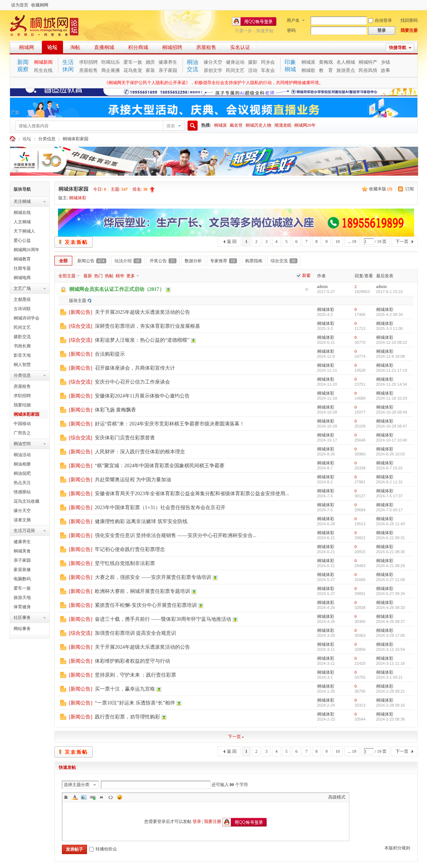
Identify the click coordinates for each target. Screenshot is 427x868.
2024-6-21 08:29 (391, 566)
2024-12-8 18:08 (391, 356)
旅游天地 (22, 598)
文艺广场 (22, 288)
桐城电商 (22, 278)
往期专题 (22, 268)
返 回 (232, 242)
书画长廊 (22, 346)
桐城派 (308, 62)
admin (322, 287)
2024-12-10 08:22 (392, 342)
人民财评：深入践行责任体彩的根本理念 (140, 452)
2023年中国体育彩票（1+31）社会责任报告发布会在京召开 (160, 508)
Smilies (120, 797)
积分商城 (138, 47)
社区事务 (22, 618)
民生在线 (43, 70)
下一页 (402, 242)
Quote (102, 797)
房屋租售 (206, 47)
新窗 (306, 275)
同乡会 (268, 62)
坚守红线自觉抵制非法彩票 (125, 563)
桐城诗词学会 (26, 318)
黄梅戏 (326, 62)
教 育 (326, 70)
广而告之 (22, 433)
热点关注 (22, 483)
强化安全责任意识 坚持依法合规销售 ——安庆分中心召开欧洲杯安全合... (176, 535)
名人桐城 (346, 62)
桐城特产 (368, 62)
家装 (150, 70)
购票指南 (254, 261)
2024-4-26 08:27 (391, 621)
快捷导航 (398, 48)
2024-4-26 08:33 (391, 608)
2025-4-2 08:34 (390, 314)
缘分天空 (213, 62)
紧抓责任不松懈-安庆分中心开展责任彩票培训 (146, 605)
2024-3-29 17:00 (391, 635)
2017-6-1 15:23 (390, 292)
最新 (88, 276)
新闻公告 (92, 261)
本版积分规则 (397, 848)
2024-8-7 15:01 (390, 468)
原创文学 (213, 70)
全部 (63, 261)
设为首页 (20, 5)
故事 (385, 70)
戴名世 (236, 125)
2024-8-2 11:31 (390, 482)
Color (75, 797)
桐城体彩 (78, 198)
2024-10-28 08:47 (392, 426)
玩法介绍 (128, 261)
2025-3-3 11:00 (390, 328)
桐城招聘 (172, 47)
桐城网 (26, 47)
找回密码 (409, 20)
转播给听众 (103, 849)
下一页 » (236, 737)
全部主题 (67, 276)
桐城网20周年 (26, 250)
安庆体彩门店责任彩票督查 (125, 438)
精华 (120, 276)
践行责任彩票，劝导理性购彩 (127, 717)
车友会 (268, 70)
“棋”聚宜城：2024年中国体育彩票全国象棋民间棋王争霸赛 (160, 466)
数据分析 (193, 261)
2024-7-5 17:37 (390, 496)
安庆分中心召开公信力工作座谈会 (132, 382)
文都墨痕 (22, 299)
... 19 (352, 242)
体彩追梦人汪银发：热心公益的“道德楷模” (142, 340)
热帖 (109, 276)
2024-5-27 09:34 (391, 594)
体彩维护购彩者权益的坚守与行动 (132, 661)
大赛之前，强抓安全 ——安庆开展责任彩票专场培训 (153, 577)
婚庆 (150, 62)
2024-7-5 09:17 (390, 510)
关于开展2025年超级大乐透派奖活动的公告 (142, 312)
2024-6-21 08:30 (391, 552)
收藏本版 (381, 189)
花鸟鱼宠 (133, 70)
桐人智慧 (22, 365)
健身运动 (235, 62)
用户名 (293, 20)
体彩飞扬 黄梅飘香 (116, 410)
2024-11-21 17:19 (392, 370)
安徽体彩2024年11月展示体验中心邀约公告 (142, 396)
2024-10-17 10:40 (392, 440)
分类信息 (47, 139)
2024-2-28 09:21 (391, 691)
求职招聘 (88, 62)
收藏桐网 (40, 5)
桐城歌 (308, 70)
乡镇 (385, 62)
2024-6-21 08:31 (391, 538)
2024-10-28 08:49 (392, 412)
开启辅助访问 (416, 5)
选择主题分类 (77, 785)
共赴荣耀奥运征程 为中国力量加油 (133, 480)
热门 (98, 276)
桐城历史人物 (258, 125)
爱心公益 (22, 240)
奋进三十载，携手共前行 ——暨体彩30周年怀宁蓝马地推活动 (163, 619)
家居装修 (22, 570)
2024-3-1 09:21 (390, 677)
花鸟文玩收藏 (26, 501)
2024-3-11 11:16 (391, 663)
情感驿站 (22, 492)
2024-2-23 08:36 (391, 719)
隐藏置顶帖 (307, 289)
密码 (291, 30)
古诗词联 (22, 309)
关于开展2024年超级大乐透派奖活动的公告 (142, 647)
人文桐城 (22, 222)
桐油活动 (22, 455)
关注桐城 (22, 201)
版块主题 (78, 301)
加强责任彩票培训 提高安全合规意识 (136, 633)
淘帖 (75, 47)
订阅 (409, 189)
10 (338, 242)
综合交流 (284, 261)
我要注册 (409, 30)
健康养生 (168, 62)
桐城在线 (22, 213)
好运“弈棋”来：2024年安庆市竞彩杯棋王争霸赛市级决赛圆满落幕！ (170, 424)
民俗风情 (368, 70)
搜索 (171, 126)
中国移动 (22, 424)
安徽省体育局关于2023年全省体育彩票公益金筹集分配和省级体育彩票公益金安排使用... (192, 494)
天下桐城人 (24, 231)
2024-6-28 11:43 (391, 524)
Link (93, 797)
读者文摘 (22, 520)
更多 (131, 276)
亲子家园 (168, 70)
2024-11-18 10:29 (392, 398)
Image (84, 797)
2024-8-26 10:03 (391, 454)
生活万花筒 (24, 531)
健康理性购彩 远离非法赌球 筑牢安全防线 (141, 521)
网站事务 (22, 629)
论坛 (52, 47)
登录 (197, 821)
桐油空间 (22, 444)
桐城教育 (22, 259)
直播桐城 (104, 47)
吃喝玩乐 (111, 62)
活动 (253, 70)
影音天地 (22, 355)
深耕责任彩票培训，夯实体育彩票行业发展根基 (147, 326)
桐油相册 (22, 464)
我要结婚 (22, 405)
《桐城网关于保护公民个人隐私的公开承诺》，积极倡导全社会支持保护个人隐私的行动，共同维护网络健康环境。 (214, 83)
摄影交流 (22, 337)
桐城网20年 (305, 125)
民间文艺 (235, 70)
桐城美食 (22, 551)
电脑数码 (22, 579)
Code (111, 797)
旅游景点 (346, 70)
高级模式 (337, 797)
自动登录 (380, 20)
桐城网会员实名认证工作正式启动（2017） (117, 289)
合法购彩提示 (110, 354)
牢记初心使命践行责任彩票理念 (130, 549)
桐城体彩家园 (76, 139)
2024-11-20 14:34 (392, 384)
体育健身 (22, 607)
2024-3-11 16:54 (391, 649)
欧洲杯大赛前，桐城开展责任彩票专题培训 (142, 591)
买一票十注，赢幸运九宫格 (125, 689)
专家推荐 (224, 261)
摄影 (253, 62)
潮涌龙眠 (283, 125)
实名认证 (240, 47)
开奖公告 (163, 261)
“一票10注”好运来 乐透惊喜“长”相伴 (135, 703)
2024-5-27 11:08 (391, 580)
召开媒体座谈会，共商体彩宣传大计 (135, 368)
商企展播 (111, 70)
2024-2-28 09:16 (391, 705)
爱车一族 (133, 62)
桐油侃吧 (22, 473)
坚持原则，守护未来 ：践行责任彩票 (136, 675)
